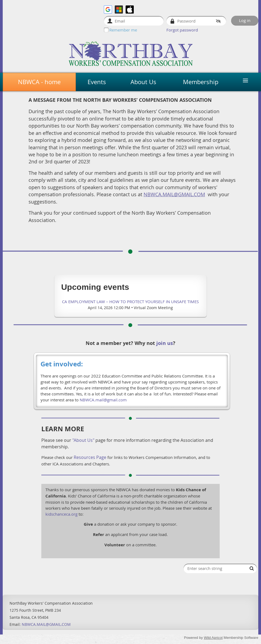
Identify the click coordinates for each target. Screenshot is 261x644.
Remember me (123, 30)
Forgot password (182, 30)
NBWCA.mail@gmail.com (103, 400)
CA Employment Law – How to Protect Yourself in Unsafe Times (130, 302)
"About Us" (83, 440)
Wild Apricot (213, 638)
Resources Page (90, 457)
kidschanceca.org (61, 514)
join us (165, 343)
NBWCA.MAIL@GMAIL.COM (46, 624)
